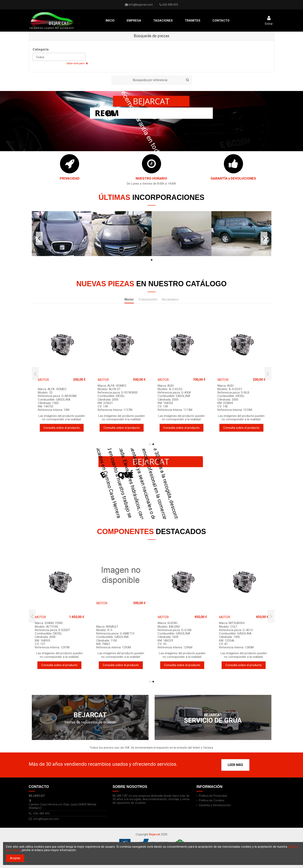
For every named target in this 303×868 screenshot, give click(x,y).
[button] (134, 21)
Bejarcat (155, 834)
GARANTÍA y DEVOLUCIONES (233, 178)
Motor (129, 300)
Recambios (170, 300)
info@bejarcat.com (141, 5)
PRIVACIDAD (70, 178)
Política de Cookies (212, 800)
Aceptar (15, 858)
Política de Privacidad (213, 796)
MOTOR (43, 380)
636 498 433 (41, 813)
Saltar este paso (76, 63)
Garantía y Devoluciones (215, 805)
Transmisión (148, 300)
